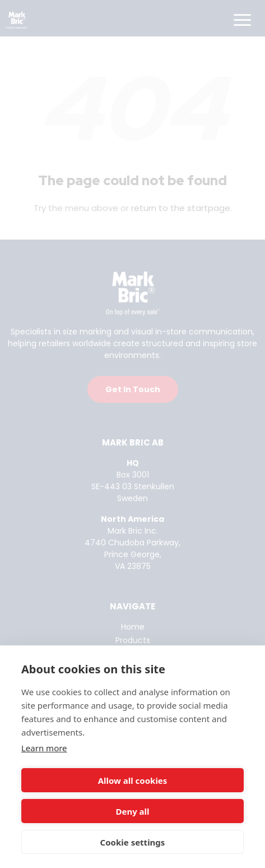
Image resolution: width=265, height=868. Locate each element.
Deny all (132, 811)
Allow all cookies (133, 780)
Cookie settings (133, 842)
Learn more (44, 748)
